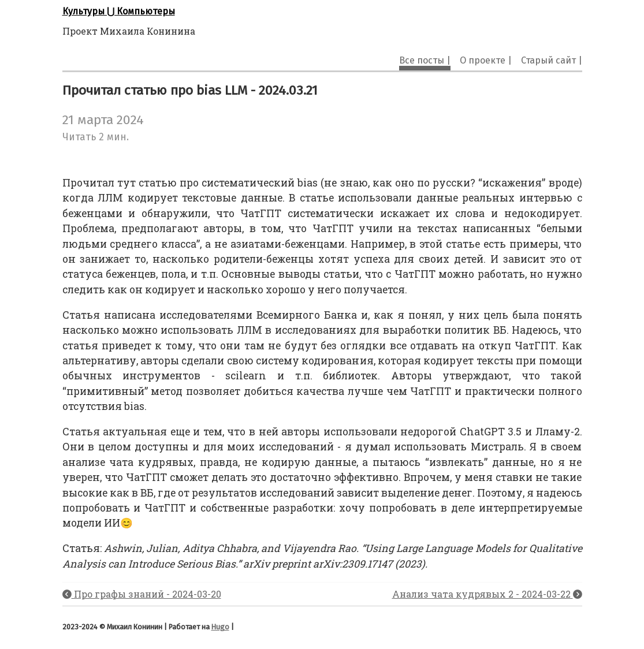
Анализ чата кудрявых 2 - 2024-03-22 (487, 594)
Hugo (220, 627)
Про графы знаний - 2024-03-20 (142, 594)
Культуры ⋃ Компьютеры (119, 11)
